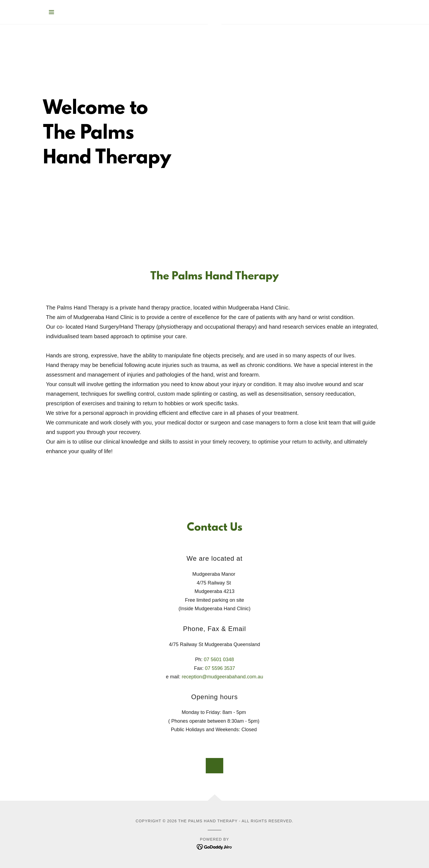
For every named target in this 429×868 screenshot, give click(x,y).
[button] (51, 12)
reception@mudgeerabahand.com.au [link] (222, 677)
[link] (215, 847)
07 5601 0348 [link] (219, 659)
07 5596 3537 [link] (220, 668)
